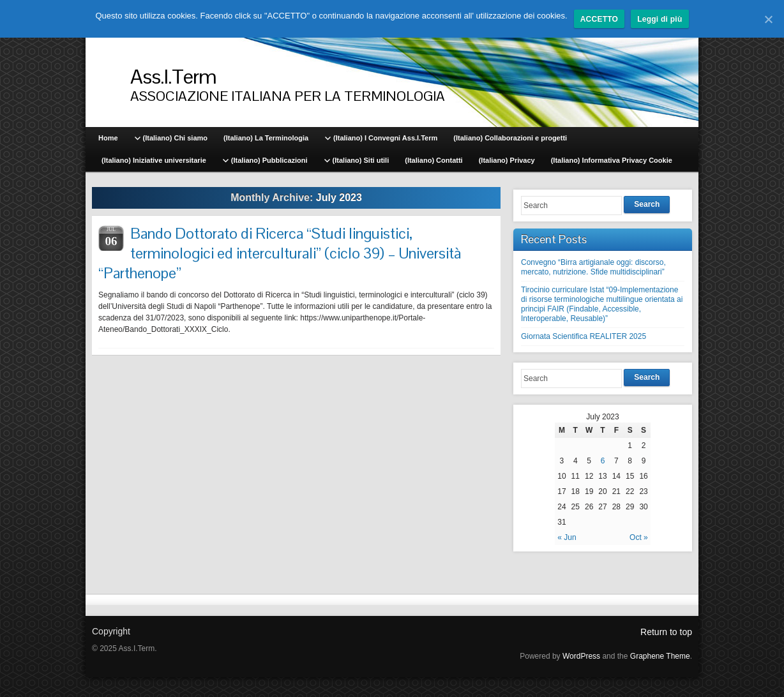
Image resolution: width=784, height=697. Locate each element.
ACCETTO (599, 19)
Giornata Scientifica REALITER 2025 (584, 336)
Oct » (639, 537)
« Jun (567, 537)
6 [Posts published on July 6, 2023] (603, 461)
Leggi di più (660, 19)
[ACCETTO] (768, 19)
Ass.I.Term (173, 76)
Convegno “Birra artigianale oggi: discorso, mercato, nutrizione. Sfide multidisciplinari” (593, 267)
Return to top (666, 632)
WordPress (581, 656)
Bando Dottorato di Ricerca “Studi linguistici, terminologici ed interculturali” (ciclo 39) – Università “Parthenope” (280, 253)
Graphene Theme (660, 656)
